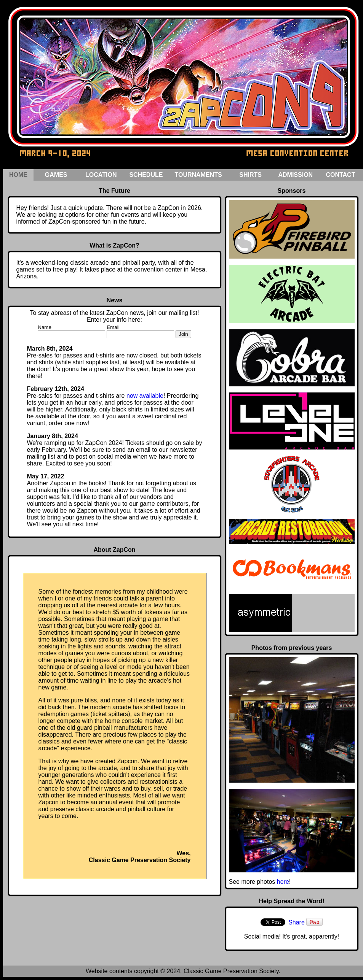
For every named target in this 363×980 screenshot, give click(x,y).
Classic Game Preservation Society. (232, 971)
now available (145, 396)
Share (297, 922)
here (283, 882)
